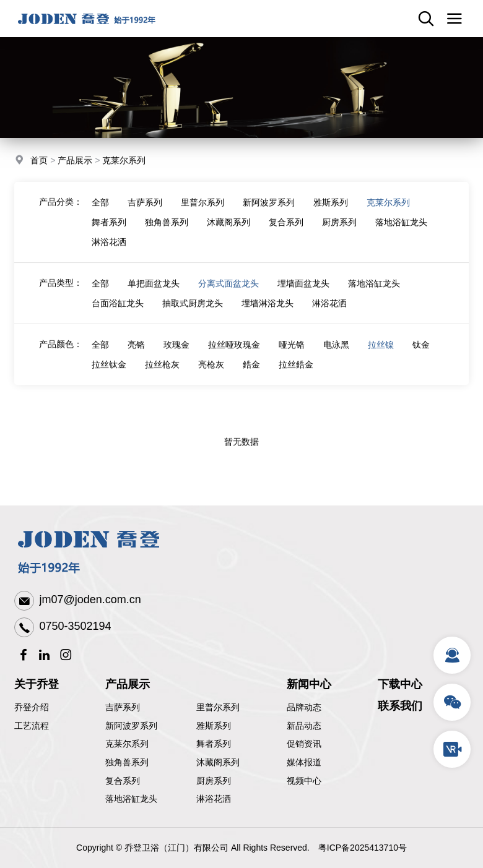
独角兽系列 (167, 229)
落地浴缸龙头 (401, 229)
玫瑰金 (176, 351)
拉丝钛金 (109, 371)
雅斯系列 (331, 209)
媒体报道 (304, 762)
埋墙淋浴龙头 (268, 310)
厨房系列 (339, 229)
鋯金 (251, 371)
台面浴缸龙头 (118, 310)
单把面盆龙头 (154, 290)
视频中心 (304, 781)
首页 (39, 161)
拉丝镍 (381, 351)
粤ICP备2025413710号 (363, 848)
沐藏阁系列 (228, 229)
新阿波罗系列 (269, 209)
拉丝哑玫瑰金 (234, 351)
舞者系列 (109, 229)
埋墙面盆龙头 (303, 290)
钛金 (421, 351)
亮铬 (136, 351)
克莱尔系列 (124, 161)
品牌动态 (304, 707)
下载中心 (400, 684)
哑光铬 (292, 351)
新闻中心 (309, 684)
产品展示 (75, 161)
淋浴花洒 (109, 249)
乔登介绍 (32, 707)
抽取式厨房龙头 (193, 310)
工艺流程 (32, 726)
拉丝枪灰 (162, 371)
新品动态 (304, 726)
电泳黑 (336, 351)
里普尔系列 (202, 209)
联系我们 (400, 706)
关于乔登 (37, 684)
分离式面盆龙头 (228, 290)
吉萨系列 (145, 209)
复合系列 (286, 229)
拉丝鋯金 (296, 371)
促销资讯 (304, 744)
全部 (100, 209)
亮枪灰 (211, 371)
